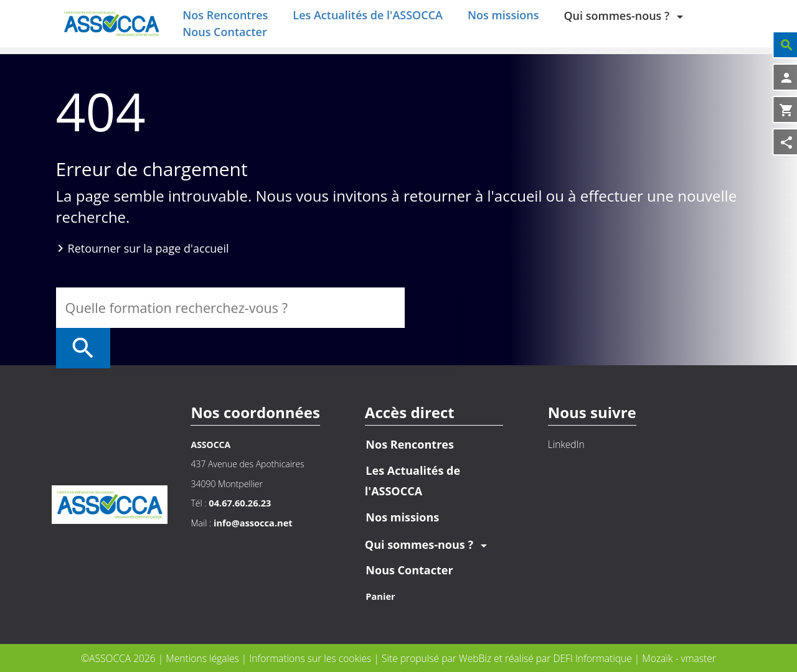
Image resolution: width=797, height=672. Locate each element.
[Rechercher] (430, 318)
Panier (379, 596)
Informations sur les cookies (311, 658)
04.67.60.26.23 (238, 503)
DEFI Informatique (592, 658)
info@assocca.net (252, 522)
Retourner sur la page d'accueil (149, 259)
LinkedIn (563, 445)
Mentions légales (204, 658)
